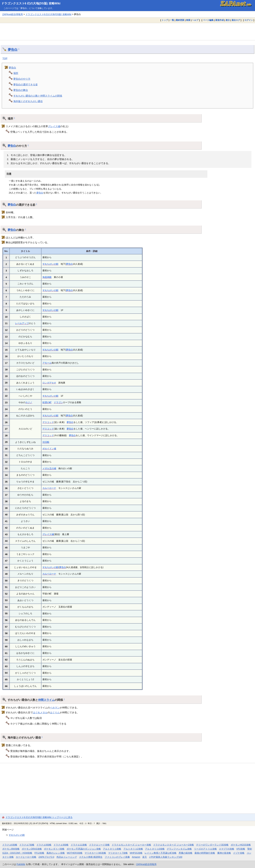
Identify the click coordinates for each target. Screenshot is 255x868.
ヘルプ (195, 20)
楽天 (145, 857)
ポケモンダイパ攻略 (54, 849)
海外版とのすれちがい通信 (28, 101)
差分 (228, 20)
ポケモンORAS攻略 (32, 849)
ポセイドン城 (49, 449)
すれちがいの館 (50, 264)
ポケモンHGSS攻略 (241, 845)
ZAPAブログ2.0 (46, 857)
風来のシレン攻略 (56, 853)
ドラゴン (58, 402)
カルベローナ (49, 488)
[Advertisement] (127, 32)
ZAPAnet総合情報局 (13, 14)
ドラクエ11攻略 (79, 845)
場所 (16, 73)
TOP (5, 58)
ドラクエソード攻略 (99, 845)
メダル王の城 (49, 468)
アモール (47, 363)
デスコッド (48, 422)
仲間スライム (46, 700)
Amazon (136, 857)
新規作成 (220, 20)
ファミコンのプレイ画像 (117, 857)
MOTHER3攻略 (75, 853)
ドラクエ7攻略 (27, 845)
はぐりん (55, 712)
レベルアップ (22, 323)
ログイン (249, 20)
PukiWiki (21, 864)
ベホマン (55, 708)
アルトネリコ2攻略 (133, 849)
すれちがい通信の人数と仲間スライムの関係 (38, 96)
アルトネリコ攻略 (112, 849)
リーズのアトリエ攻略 (205, 849)
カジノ (29, 402)
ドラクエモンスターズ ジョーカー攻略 (131, 845)
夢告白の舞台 (21, 90)
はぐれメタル (40, 712)
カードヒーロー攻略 (26, 857)
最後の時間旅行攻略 (205, 853)
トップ (165, 20)
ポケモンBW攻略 (11, 849)
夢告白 (13, 50)
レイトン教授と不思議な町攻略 (161, 853)
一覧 (172, 20)
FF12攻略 (39, 853)
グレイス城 (54, 126)
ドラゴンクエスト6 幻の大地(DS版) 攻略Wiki (31, 3)
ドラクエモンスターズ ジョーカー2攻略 (174, 845)
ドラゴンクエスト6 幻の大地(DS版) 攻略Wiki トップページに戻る (39, 817)
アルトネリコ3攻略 (155, 849)
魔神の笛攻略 (224, 853)
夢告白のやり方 (22, 79)
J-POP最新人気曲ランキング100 (166, 857)
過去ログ (236, 20)
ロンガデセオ (49, 383)
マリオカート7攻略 (118, 853)
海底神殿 (47, 277)
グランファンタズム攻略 (179, 849)
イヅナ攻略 (239, 853)
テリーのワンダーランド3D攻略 (212, 845)
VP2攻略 (241, 849)
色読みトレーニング (67, 857)
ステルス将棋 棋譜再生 (91, 857)
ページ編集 (208, 20)
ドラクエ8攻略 (44, 845)
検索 (188, 20)
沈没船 (46, 442)
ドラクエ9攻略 (61, 845)
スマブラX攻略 (226, 849)
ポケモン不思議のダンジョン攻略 (84, 849)
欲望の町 (47, 402)
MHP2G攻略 (136, 853)
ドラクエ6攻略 (10, 845)
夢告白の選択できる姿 (26, 84)
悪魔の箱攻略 (186, 853)
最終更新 (180, 20)
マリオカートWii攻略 (95, 853)
